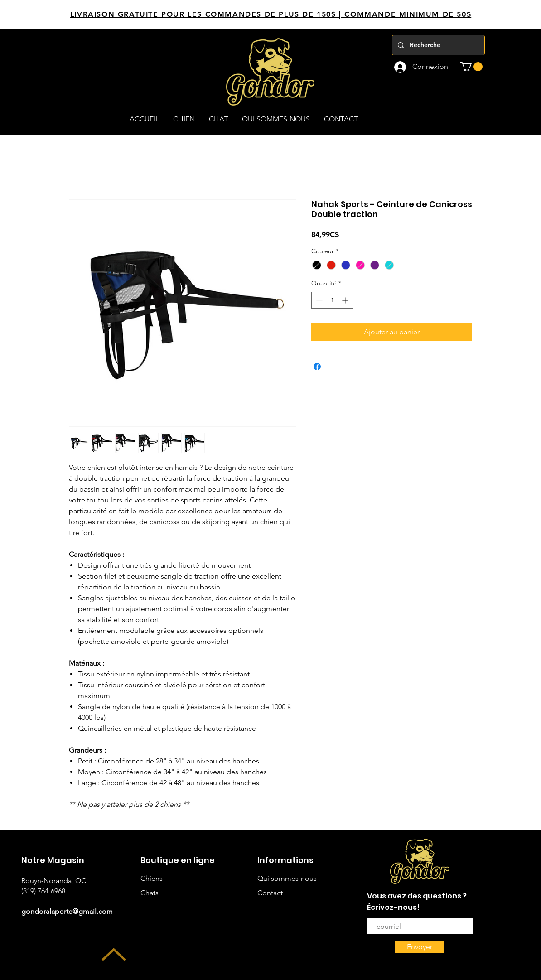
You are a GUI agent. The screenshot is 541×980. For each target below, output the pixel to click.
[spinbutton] (332, 300)
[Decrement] (318, 300)
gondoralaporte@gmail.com (67, 911)
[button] (471, 67)
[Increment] (346, 300)
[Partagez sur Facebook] (317, 367)
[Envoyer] (420, 947)
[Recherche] (437, 45)
